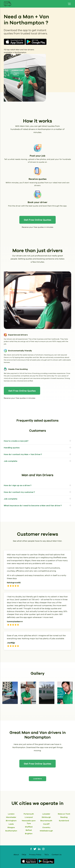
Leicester (46, 814)
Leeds (11, 824)
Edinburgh (46, 817)
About (16, 855)
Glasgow (11, 827)
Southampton (11, 831)
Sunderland (64, 821)
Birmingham (11, 821)
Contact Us (57, 855)
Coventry (46, 827)
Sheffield (29, 827)
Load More (37, 779)
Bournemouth (46, 821)
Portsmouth (29, 814)
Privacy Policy (35, 855)
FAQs (24, 855)
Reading (64, 817)
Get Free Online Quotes (37, 220)
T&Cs (46, 855)
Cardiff (46, 824)
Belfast (29, 830)
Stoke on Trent (64, 814)
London (11, 814)
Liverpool (29, 817)
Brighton (29, 834)
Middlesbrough (46, 831)
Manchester (11, 817)
